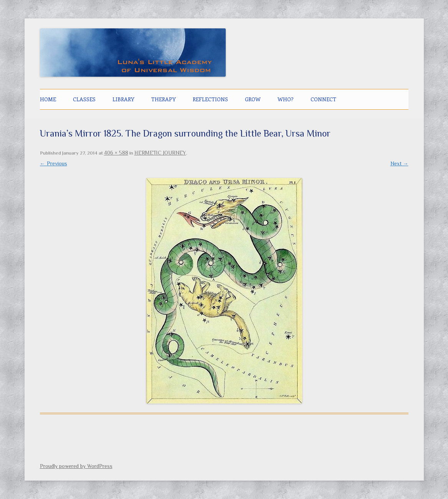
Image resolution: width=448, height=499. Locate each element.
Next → (399, 163)
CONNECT (323, 99)
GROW (253, 99)
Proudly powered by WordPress (76, 466)
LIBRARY (123, 99)
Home (48, 99)
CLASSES (84, 99)
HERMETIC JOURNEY (160, 153)
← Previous (54, 163)
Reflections (210, 99)
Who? (286, 99)
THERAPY (164, 99)
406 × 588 (116, 153)
